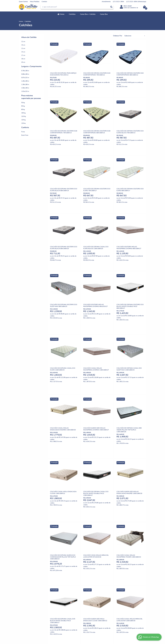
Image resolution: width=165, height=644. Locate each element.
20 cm (23, 62)
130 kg (23, 123)
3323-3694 (118, 2)
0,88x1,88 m (25, 74)
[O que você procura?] (111, 7)
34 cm (23, 45)
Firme (23, 132)
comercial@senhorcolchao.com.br (95, 601)
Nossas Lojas (23, 599)
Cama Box (104, 14)
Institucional (24, 591)
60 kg (23, 106)
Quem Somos (23, 2)
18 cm (23, 59)
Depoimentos (23, 597)
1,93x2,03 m (25, 91)
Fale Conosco (23, 604)
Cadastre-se (134, 8)
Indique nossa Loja (25, 601)
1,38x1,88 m (25, 84)
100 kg (23, 113)
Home (62, 14)
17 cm (23, 55)
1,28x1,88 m (25, 81)
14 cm (23, 52)
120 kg (23, 120)
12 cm (23, 42)
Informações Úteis (59, 591)
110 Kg (24, 116)
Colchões (72, 14)
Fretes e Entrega (57, 599)
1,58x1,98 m (25, 88)
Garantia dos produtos (59, 610)
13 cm (23, 48)
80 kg (23, 109)
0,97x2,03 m (25, 78)
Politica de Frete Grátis (59, 601)
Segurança (55, 608)
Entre (125, 8)
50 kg (23, 103)
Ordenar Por (118, 36)
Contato (44, 2)
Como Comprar (57, 594)
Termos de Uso (56, 606)
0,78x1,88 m (25, 71)
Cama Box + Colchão (88, 14)
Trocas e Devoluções (58, 597)
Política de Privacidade (59, 613)
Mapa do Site (56, 604)
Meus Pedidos (35, 2)
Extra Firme (25, 135)
